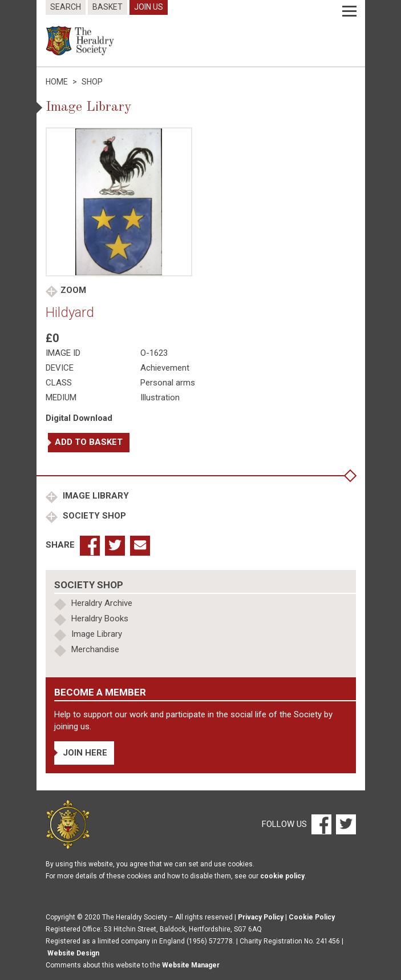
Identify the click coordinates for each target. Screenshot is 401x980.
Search (66, 7)
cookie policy (282, 876)
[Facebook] (321, 824)
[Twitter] (345, 824)
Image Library (95, 496)
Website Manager (191, 965)
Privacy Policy (261, 917)
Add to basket (89, 442)
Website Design (73, 953)
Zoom (73, 290)
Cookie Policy (312, 917)
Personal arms (168, 383)
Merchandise (95, 649)
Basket (108, 7)
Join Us (149, 7)
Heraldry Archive (102, 603)
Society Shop (93, 516)
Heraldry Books (100, 618)
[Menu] (349, 11)
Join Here (85, 753)
